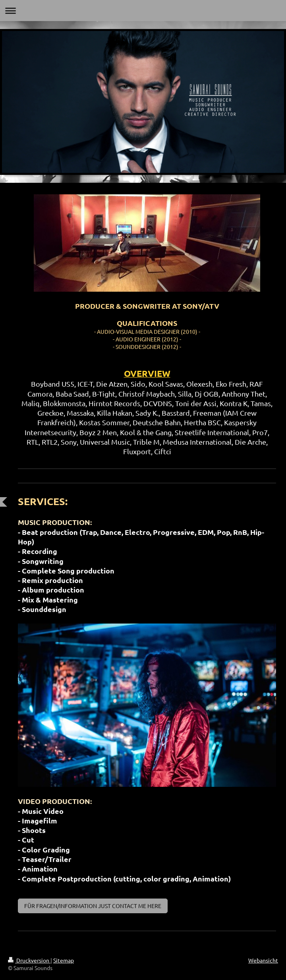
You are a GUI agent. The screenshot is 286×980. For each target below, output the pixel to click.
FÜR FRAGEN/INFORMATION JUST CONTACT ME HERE (93, 906)
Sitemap (64, 960)
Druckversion (29, 960)
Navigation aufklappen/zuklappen (143, 11)
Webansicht (263, 960)
